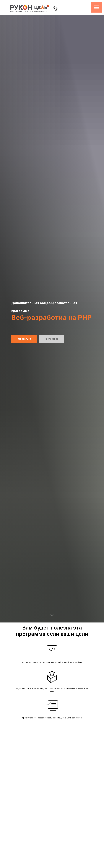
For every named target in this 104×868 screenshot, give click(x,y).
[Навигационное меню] (97, 7)
